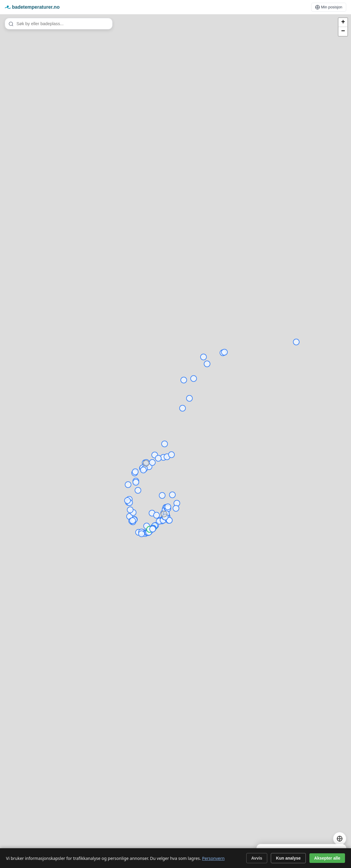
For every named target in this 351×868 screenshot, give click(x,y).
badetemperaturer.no (32, 7)
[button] (343, 22)
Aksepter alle (327, 858)
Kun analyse (288, 858)
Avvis (257, 858)
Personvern (213, 858)
